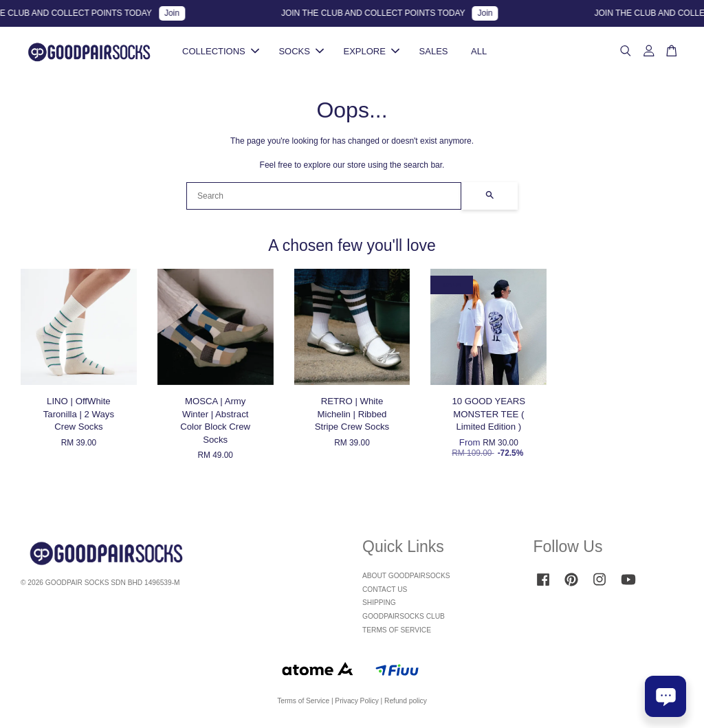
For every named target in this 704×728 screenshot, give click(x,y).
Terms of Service (303, 701)
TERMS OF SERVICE (397, 630)
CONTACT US (385, 589)
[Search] (324, 196)
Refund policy (406, 701)
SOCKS (301, 51)
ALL (479, 51)
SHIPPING (379, 603)
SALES (434, 51)
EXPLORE (372, 51)
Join (178, 13)
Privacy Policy (356, 701)
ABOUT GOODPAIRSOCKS (406, 576)
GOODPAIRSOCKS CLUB (404, 616)
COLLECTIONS (221, 51)
